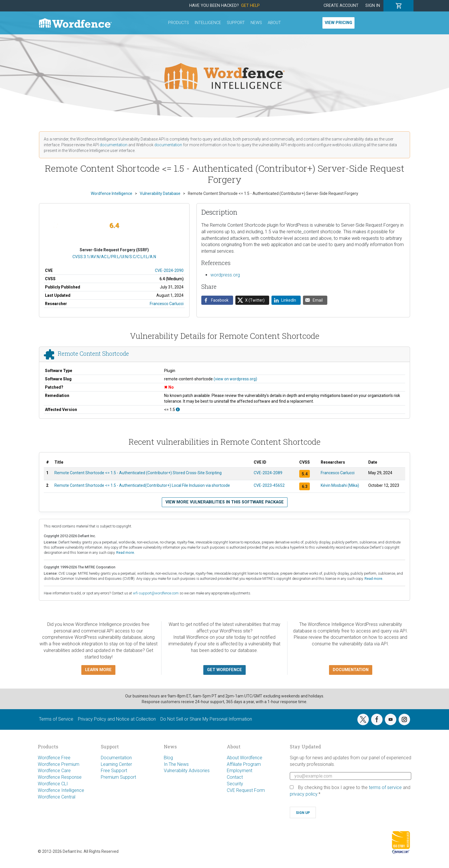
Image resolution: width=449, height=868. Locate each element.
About (274, 23)
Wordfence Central (57, 797)
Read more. (126, 552)
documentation (114, 145)
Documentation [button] (351, 670)
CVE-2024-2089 (268, 473)
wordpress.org (225, 275)
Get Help (250, 6)
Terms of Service (56, 719)
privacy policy (304, 794)
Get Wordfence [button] (224, 670)
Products (179, 23)
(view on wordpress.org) (235, 379)
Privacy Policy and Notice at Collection (117, 719)
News (256, 23)
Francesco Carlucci (167, 304)
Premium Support (118, 777)
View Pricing (338, 23)
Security (235, 784)
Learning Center (116, 764)
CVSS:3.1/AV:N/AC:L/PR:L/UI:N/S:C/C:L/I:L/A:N (114, 257)
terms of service (385, 787)
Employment (240, 771)
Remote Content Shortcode (93, 353)
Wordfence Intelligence (61, 790)
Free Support (114, 771)
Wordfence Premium (59, 764)
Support (236, 23)
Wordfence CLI (53, 784)
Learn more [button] (98, 670)
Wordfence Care (54, 771)
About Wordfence (245, 758)
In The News (176, 764)
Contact (235, 777)
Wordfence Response (60, 777)
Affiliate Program (244, 764)
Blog (168, 758)
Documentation (116, 758)
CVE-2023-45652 (269, 485)
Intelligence (208, 23)
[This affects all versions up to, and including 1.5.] (178, 410)
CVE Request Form (246, 790)
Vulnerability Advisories (187, 771)
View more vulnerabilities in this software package (225, 502)
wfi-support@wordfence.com (156, 593)
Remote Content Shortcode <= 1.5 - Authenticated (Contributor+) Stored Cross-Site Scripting (138, 473)
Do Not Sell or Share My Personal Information (206, 719)
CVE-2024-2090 (169, 270)
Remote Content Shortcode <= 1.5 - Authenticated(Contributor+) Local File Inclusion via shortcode (142, 485)
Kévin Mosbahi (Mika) (340, 485)
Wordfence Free (54, 758)
